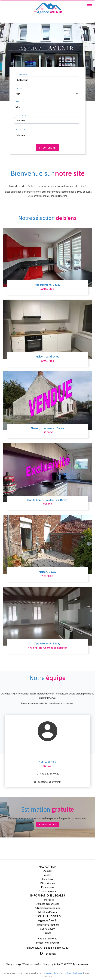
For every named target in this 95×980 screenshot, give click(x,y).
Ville (19, 102)
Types (19, 88)
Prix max (21, 130)
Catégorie (24, 74)
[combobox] (48, 80)
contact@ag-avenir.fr (49, 782)
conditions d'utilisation (73, 973)
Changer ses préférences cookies (23, 964)
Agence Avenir (48, 920)
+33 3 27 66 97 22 (49, 773)
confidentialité (52, 973)
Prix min (21, 115)
